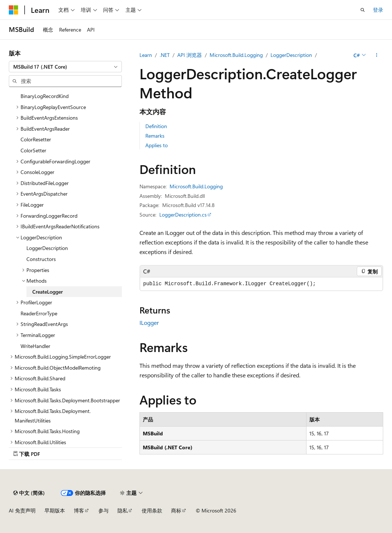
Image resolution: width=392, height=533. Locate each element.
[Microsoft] (14, 10)
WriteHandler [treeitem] (35, 346)
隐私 (123, 510)
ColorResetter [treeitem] (36, 139)
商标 (176, 510)
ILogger (149, 322)
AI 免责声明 (22, 510)
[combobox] (65, 67)
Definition (156, 126)
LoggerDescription (291, 55)
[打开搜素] (363, 10)
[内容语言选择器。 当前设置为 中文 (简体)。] (29, 493)
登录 (378, 10)
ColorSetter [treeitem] (33, 150)
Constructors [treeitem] (41, 259)
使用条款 (152, 510)
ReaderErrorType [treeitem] (39, 313)
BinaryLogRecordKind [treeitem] (45, 96)
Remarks (155, 136)
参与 (104, 510)
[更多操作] (377, 55)
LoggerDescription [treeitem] (47, 248)
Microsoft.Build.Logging (236, 55)
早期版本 (55, 510)
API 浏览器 (190, 55)
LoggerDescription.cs (183, 215)
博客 (79, 510)
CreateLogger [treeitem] (48, 292)
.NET (165, 55)
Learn (146, 55)
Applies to (157, 145)
